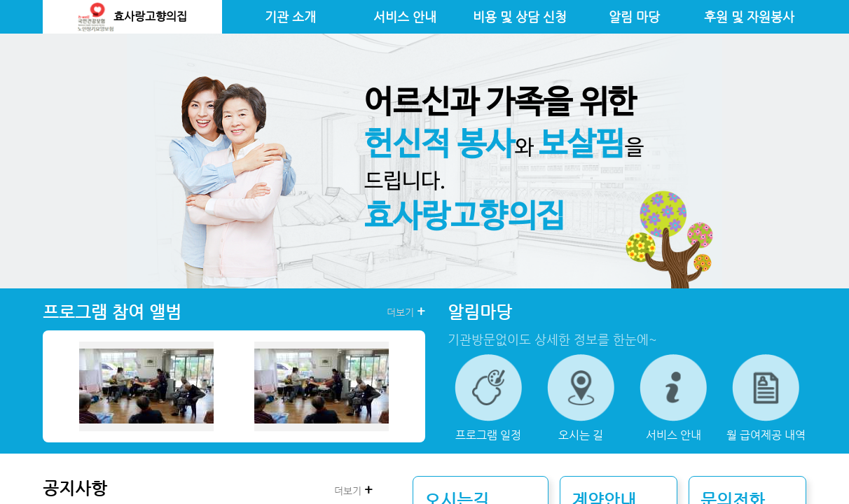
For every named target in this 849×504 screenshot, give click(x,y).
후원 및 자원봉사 (749, 17)
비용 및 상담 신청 (520, 17)
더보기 (406, 311)
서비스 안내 (405, 17)
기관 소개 (290, 17)
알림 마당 (634, 17)
